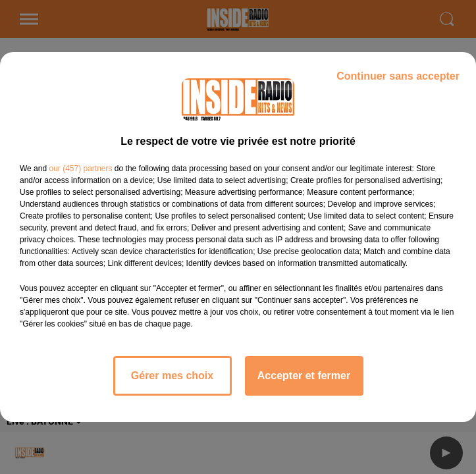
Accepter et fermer (304, 376)
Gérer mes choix (172, 376)
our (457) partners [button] (80, 169)
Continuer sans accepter (398, 76)
